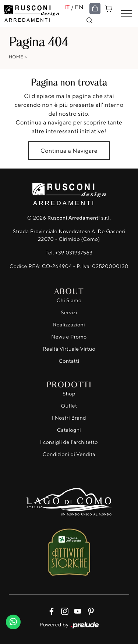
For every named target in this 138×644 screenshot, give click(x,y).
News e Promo (69, 337)
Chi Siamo (69, 301)
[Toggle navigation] (127, 14)
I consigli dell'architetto (69, 442)
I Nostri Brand (69, 418)
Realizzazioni (69, 325)
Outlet (69, 406)
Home (16, 57)
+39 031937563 (74, 253)
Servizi (69, 313)
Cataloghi (69, 430)
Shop (69, 394)
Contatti (69, 361)
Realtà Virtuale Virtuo (69, 349)
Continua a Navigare (69, 151)
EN (79, 7)
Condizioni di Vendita (69, 454)
